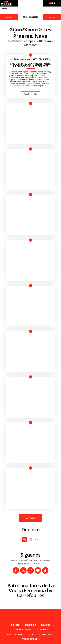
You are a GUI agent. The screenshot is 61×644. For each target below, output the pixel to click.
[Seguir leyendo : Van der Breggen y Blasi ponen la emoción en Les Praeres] (31, 77)
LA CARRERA (42, 630)
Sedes (31, 634)
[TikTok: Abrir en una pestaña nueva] (45, 570)
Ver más (31, 518)
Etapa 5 (9, 17)
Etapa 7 (52, 17)
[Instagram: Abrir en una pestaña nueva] (31, 570)
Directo (15, 625)
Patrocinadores (31, 639)
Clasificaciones (22, 630)
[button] (53, 3)
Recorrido (30, 625)
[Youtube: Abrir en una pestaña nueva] (38, 570)
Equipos (46, 625)
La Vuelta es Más (15, 634)
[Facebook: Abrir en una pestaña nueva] (16, 570)
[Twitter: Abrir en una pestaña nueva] (23, 570)
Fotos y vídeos (47, 634)
